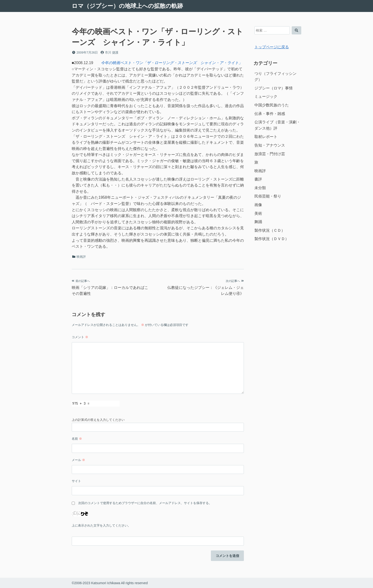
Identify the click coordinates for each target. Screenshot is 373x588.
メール (78, 460)
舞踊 (258, 222)
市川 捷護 (112, 52)
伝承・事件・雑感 (270, 114)
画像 (258, 205)
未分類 (260, 188)
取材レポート (266, 137)
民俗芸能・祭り (268, 196)
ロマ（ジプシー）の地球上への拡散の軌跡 (127, 6)
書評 (258, 179)
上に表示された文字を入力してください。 (101, 525)
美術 (258, 213)
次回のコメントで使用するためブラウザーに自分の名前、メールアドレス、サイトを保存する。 (145, 503)
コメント (80, 337)
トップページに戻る (272, 47)
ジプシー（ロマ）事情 (274, 88)
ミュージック (266, 96)
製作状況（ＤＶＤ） (272, 239)
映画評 (81, 257)
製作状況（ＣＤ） (270, 230)
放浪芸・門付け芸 (270, 154)
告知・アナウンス (270, 145)
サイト (76, 481)
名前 (77, 439)
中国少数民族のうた (272, 105)
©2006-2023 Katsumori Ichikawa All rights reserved (110, 583)
